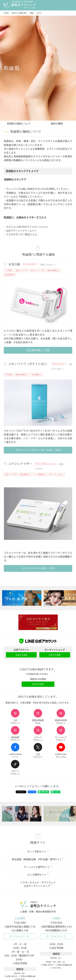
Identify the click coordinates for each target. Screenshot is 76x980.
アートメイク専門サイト (38, 867)
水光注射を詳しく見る (38, 350)
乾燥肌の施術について (19, 123)
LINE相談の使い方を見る (38, 674)
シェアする (31, 792)
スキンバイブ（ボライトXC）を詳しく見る (38, 450)
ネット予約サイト (38, 852)
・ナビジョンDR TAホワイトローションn (26, 227)
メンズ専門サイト (38, 875)
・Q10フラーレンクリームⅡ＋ (20, 230)
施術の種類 (57, 123)
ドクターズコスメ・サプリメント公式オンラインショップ (38, 884)
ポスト (21, 792)
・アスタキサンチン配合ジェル (21, 234)
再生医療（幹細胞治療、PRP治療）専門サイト (38, 860)
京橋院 (56, 919)
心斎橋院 (20, 919)
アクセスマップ (20, 937)
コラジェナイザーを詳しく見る (38, 568)
